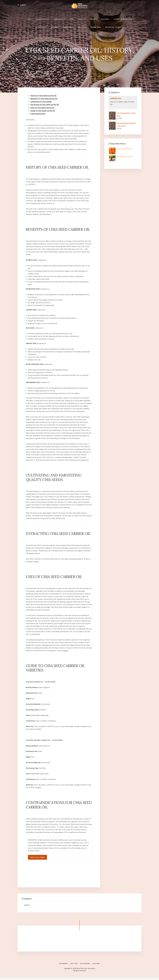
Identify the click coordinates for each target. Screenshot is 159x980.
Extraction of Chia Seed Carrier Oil (43, 103)
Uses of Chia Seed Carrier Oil (41, 106)
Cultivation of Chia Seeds (40, 101)
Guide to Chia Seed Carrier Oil (41, 109)
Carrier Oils (71, 67)
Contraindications (37, 112)
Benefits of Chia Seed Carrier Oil (43, 98)
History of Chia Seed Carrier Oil (42, 95)
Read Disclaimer (39, 855)
